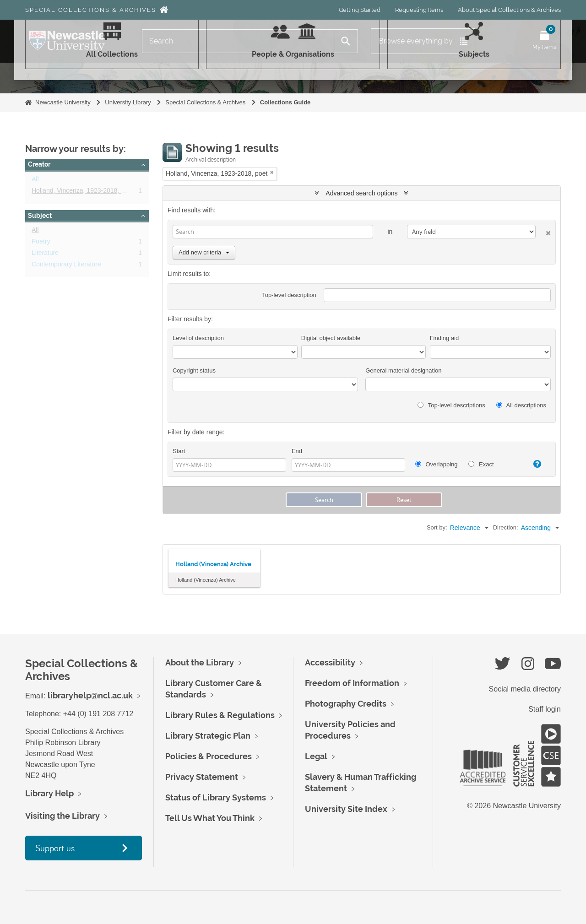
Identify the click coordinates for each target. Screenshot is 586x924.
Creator (39, 164)
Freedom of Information (352, 683)
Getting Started (360, 10)
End (297, 451)
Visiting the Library (62, 816)
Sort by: (437, 527)
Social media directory (525, 689)
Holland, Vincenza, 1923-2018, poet (82, 192)
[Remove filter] (272, 172)
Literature (45, 254)
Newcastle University (63, 102)
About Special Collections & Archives (509, 10)
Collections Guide (285, 102)
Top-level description (289, 295)
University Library (128, 102)
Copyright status (194, 370)
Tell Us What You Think (210, 818)
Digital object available (331, 338)
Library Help (49, 793)
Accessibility (330, 662)
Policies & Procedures (209, 756)
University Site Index (346, 809)
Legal (316, 756)
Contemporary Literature (66, 266)
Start (179, 451)
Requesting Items (419, 10)
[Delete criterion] (543, 231)
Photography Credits (346, 704)
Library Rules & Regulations (220, 715)
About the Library (200, 662)
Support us (55, 848)
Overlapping (437, 464)
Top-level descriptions (451, 405)
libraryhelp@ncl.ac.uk (90, 695)
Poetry (41, 243)
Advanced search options (361, 193)
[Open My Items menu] (544, 41)
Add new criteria (204, 252)
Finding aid (445, 338)
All (35, 181)
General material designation (403, 370)
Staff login (545, 709)
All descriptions (521, 405)
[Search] (238, 41)
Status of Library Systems (216, 797)
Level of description (198, 338)
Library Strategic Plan (208, 736)
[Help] (533, 464)
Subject (40, 216)
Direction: (506, 527)
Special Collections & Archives (91, 10)
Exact (481, 464)
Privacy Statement (202, 777)
